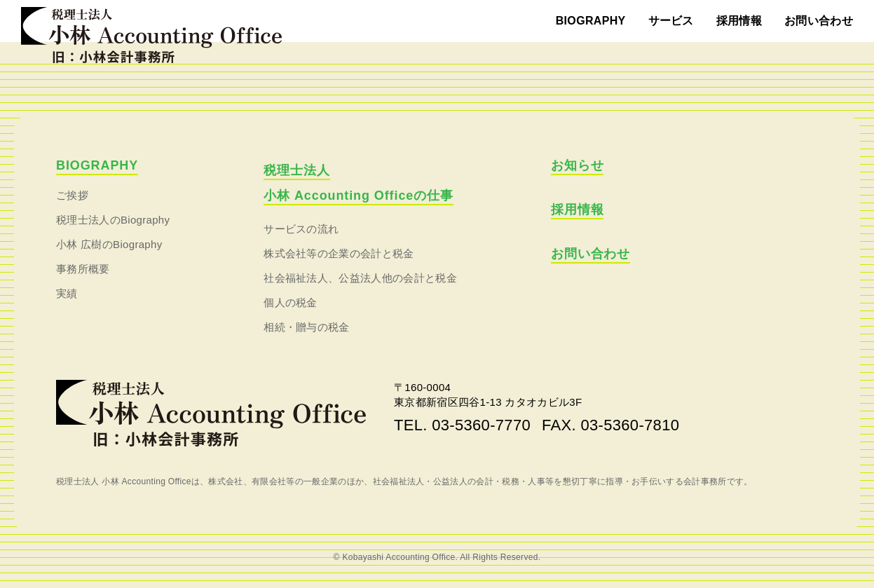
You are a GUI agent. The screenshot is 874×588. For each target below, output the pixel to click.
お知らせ (578, 165)
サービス (671, 21)
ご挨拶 (72, 195)
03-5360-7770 (481, 425)
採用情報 (739, 21)
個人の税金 (291, 302)
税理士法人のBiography (113, 220)
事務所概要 (83, 269)
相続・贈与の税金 (307, 327)
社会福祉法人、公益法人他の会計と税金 (360, 278)
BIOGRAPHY (591, 21)
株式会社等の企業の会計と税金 (339, 253)
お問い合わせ (819, 21)
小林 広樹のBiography (109, 244)
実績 (67, 293)
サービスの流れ (301, 229)
